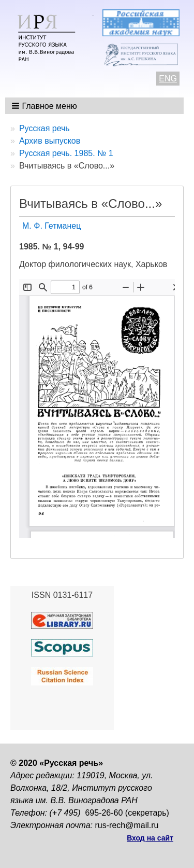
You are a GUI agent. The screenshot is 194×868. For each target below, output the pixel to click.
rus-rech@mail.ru (127, 825)
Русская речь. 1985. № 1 (66, 153)
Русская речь (44, 128)
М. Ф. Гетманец (51, 226)
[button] (45, 106)
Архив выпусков (50, 141)
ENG (168, 79)
